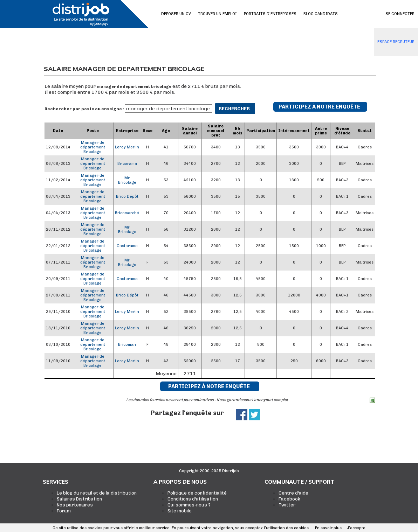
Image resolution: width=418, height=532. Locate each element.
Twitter (287, 505)
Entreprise (127, 131)
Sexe (148, 131)
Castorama (127, 246)
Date (58, 131)
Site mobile (180, 511)
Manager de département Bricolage (93, 147)
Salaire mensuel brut (216, 131)
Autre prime (321, 131)
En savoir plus (328, 528)
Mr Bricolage (127, 180)
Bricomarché (127, 213)
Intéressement (294, 131)
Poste (93, 131)
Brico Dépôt (127, 197)
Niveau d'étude (342, 131)
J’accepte (356, 528)
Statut (365, 131)
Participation (261, 131)
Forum (64, 511)
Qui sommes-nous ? (189, 505)
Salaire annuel (190, 131)
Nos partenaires (75, 505)
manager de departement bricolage (134, 87)
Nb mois (238, 131)
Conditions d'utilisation (193, 499)
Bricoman (127, 345)
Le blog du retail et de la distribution (97, 493)
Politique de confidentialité (197, 493)
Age (166, 131)
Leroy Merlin (127, 147)
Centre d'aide (293, 493)
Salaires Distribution (79, 499)
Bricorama (127, 164)
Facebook (289, 499)
